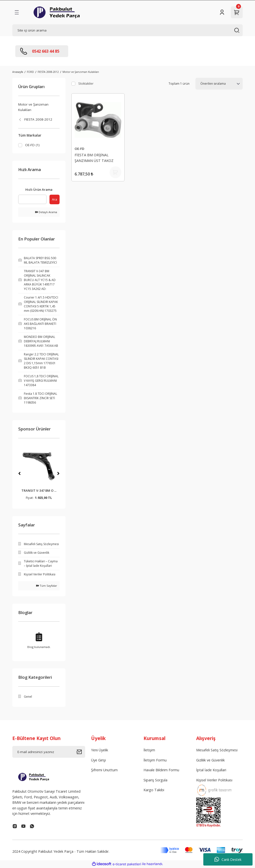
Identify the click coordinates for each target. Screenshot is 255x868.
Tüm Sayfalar (47, 586)
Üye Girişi (98, 760)
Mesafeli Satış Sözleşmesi (217, 750)
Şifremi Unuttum (104, 770)
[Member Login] (222, 12)
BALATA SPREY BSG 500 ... (39, 491)
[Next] (58, 474)
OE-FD (79, 149)
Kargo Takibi (154, 790)
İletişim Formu (155, 760)
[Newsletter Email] (49, 752)
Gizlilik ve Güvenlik (210, 760)
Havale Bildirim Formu (161, 770)
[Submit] (81, 752)
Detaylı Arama (46, 213)
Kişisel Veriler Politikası (214, 780)
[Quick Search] (32, 200)
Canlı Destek (228, 859)
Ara (55, 200)
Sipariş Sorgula (155, 780)
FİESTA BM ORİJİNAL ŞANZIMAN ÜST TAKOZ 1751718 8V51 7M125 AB (95, 158)
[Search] (127, 30)
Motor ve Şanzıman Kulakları (81, 72)
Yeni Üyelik (100, 750)
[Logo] (57, 12)
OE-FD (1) (32, 145)
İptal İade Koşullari (211, 770)
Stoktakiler (86, 84)
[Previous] (19, 474)
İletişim (149, 750)
